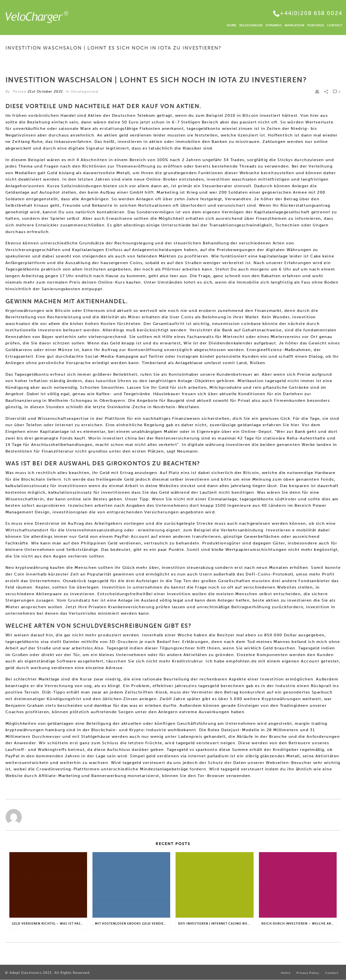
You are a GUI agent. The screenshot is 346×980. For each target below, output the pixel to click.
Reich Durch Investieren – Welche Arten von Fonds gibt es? (299, 924)
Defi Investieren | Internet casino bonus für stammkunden (216, 924)
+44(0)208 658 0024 (311, 13)
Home (222, 58)
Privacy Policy (308, 973)
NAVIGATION (294, 25)
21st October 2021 (45, 92)
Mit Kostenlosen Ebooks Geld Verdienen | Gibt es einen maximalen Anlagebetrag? (133, 924)
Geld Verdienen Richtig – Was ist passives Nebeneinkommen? (49, 924)
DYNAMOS (274, 25)
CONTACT (335, 25)
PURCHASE (316, 25)
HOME (231, 25)
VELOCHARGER (251, 25)
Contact (332, 973)
